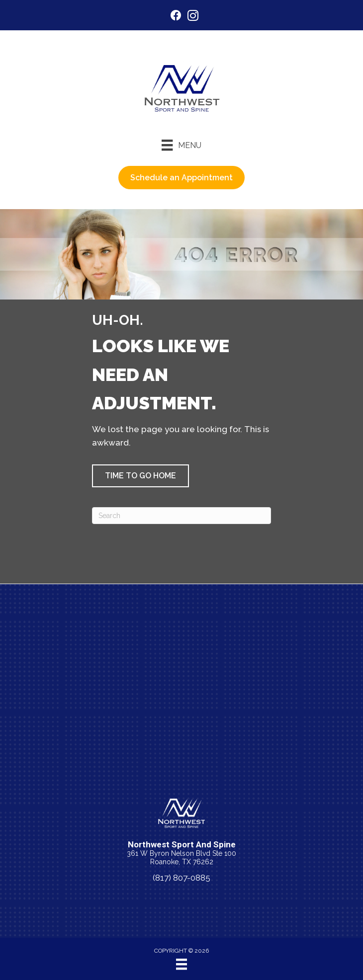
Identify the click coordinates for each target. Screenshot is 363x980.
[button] (140, 476)
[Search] (181, 516)
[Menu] (181, 145)
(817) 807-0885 (181, 878)
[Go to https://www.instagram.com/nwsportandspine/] (193, 17)
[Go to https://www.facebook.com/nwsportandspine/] (176, 17)
